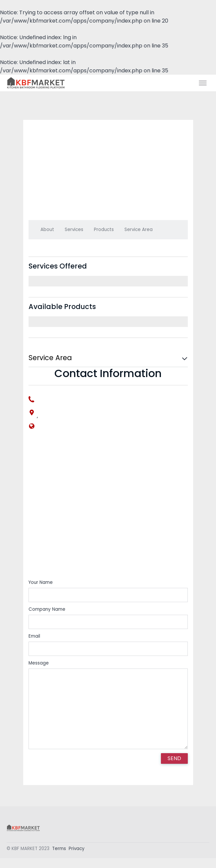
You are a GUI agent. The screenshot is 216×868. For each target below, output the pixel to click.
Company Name (47, 609)
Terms (59, 850)
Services (74, 230)
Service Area (139, 230)
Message (39, 663)
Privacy (77, 850)
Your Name (41, 582)
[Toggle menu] (203, 83)
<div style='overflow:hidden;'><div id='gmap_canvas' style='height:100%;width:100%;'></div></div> (108, 510)
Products (104, 230)
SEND (174, 758)
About (47, 230)
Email (34, 636)
